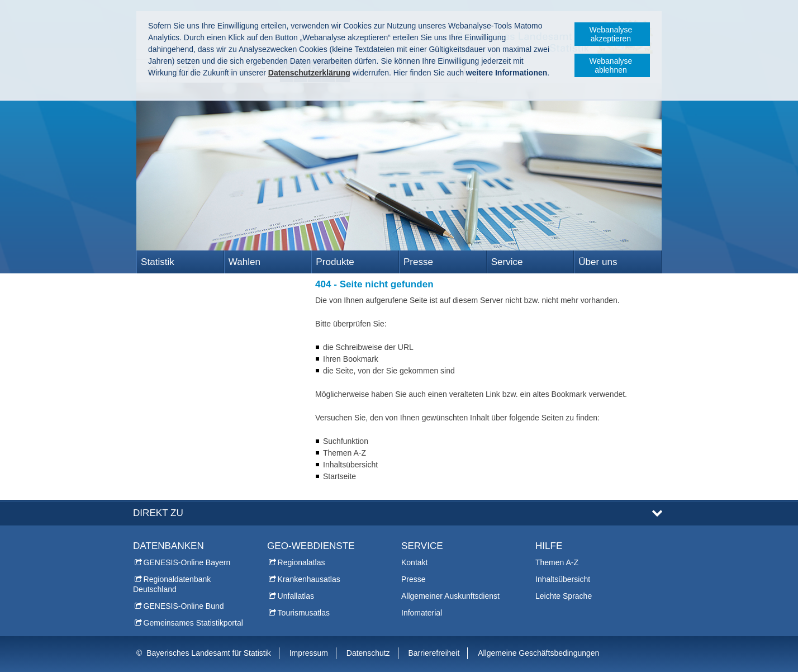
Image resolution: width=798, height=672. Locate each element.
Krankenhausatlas (309, 579)
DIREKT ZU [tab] (158, 513)
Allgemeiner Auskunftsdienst (450, 596)
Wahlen (244, 262)
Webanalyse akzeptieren (611, 34)
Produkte (335, 262)
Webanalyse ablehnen (611, 65)
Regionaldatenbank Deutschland (172, 584)
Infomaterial (422, 613)
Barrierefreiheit (434, 653)
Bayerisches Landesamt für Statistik (209, 653)
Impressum (309, 653)
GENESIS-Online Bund (184, 606)
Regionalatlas (301, 562)
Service (507, 262)
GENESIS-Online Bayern (187, 562)
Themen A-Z (557, 562)
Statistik (158, 262)
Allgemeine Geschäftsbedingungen (538, 653)
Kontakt (414, 562)
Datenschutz (368, 653)
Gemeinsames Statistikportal (193, 623)
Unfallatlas (296, 596)
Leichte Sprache (564, 596)
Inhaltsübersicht (563, 579)
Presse (418, 262)
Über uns (598, 262)
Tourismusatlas (304, 613)
